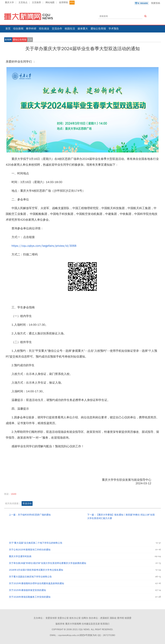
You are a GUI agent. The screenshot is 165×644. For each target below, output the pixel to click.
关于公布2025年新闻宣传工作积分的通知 (30, 550)
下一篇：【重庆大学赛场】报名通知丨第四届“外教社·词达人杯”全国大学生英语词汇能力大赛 (121, 517)
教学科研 (31, 29)
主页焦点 (23, 2)
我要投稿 (147, 3)
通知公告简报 (98, 29)
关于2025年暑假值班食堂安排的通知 (28, 590)
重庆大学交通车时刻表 (20, 556)
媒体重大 (83, 29)
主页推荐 (36, 2)
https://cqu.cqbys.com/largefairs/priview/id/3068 (44, 246)
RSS (72, 2)
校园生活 (70, 29)
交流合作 (57, 29)
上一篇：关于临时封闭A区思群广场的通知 (30, 515)
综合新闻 (18, 29)
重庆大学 (10, 2)
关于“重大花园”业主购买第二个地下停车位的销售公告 (36, 543)
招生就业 (44, 29)
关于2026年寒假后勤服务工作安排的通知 (30, 597)
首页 (8, 29)
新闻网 (8, 40)
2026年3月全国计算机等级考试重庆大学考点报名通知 (36, 570)
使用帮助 (63, 2)
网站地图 (50, 2)
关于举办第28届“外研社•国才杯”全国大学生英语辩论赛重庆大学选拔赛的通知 (48, 563)
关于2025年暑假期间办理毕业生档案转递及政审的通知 (37, 583)
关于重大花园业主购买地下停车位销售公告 (30, 577)
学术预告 (114, 29)
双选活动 (27, 504)
